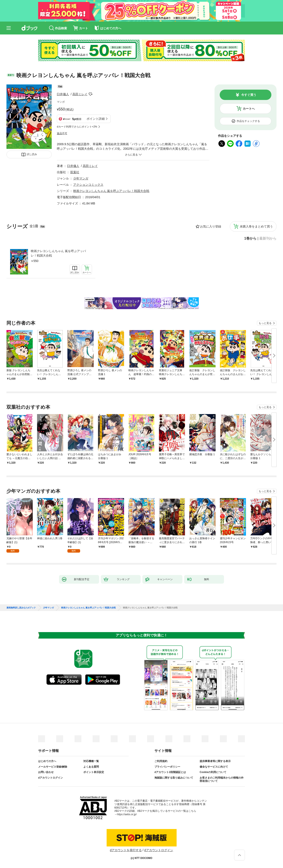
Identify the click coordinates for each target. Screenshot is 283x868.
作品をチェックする (248, 121)
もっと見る (265, 323)
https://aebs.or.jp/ (127, 814)
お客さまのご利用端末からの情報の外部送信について (222, 779)
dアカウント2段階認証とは (170, 772)
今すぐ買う (249, 95)
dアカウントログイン (51, 778)
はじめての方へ (47, 761)
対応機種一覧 (91, 761)
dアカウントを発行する (126, 850)
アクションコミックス (88, 185)
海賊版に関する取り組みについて (174, 778)
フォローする (90, 94)
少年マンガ (81, 178)
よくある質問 (91, 767)
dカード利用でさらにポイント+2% (77, 127)
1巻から (250, 238)
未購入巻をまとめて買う (256, 226)
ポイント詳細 (96, 119)
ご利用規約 (161, 761)
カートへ (249, 109)
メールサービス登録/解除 (53, 767)
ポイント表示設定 (94, 772)
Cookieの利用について (213, 772)
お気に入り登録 (211, 226)
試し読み (32, 154)
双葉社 (75, 172)
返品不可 (62, 133)
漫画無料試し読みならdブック (21, 608)
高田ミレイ (80, 94)
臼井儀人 (63, 94)
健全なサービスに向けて (214, 767)
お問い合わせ (46, 772)
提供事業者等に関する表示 (215, 761)
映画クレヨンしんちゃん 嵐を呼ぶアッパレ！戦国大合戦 (58, 253)
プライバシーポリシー (167, 767)
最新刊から (268, 238)
